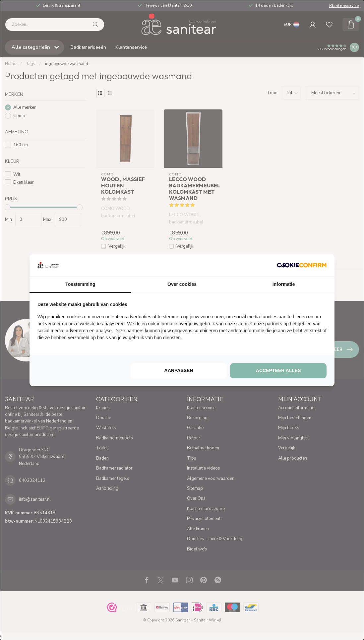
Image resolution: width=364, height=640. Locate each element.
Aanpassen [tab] (179, 370)
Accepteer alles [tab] (278, 370)
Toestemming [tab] (80, 284)
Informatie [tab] (284, 284)
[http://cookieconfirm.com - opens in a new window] (302, 265)
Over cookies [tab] (182, 284)
